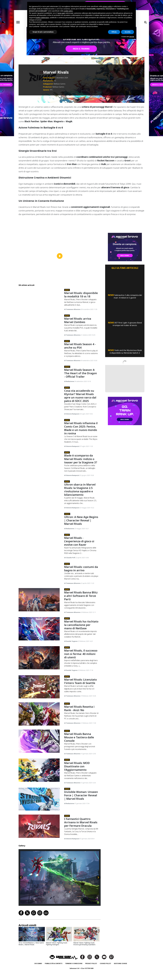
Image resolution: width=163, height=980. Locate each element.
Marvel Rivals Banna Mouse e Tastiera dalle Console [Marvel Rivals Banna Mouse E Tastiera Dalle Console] (79, 752)
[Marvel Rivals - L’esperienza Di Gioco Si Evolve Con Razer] (39, 559)
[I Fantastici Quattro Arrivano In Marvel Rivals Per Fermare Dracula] (39, 842)
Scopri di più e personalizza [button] (43, 32)
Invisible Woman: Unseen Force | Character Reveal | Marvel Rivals (81, 811)
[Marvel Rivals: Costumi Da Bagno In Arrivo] (39, 588)
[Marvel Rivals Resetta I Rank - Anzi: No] (39, 729)
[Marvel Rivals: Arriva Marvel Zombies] (39, 324)
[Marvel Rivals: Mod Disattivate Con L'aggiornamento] (39, 785)
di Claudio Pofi (70, 571)
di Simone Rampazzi (71, 421)
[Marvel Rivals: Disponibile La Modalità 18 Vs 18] (39, 297)
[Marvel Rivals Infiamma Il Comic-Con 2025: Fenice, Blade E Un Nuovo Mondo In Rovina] (39, 438)
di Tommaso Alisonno (72, 306)
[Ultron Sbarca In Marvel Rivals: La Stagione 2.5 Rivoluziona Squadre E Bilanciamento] (39, 499)
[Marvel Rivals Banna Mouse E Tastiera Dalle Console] (39, 756)
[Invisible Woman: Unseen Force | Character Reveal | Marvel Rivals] (39, 814)
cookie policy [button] (68, 11)
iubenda (132, 37)
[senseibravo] (81, 41)
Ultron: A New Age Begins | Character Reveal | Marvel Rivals (81, 528)
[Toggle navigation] (18, 22)
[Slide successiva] (98, 893)
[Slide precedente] (21, 893)
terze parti (61, 13)
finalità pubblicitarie (42, 18)
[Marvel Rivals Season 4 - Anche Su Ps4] (39, 351)
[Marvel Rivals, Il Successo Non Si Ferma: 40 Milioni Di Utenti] (39, 673)
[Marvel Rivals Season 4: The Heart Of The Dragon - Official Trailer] (39, 378)
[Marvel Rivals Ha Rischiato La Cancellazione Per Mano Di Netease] (39, 644)
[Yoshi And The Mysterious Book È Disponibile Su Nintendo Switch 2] (125, 335)
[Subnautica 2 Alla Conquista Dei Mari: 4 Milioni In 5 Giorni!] (125, 280)
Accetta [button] (128, 32)
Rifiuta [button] (114, 32)
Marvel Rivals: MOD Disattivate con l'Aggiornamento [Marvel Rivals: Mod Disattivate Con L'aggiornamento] (77, 781)
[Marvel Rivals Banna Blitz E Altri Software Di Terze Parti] (39, 615)
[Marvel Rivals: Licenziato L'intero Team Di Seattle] (39, 702)
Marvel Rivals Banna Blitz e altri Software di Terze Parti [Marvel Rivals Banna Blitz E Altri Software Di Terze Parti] (81, 611)
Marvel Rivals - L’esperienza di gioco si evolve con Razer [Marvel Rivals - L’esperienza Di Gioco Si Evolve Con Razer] (79, 555)
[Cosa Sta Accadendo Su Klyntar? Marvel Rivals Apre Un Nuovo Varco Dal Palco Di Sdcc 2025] (39, 405)
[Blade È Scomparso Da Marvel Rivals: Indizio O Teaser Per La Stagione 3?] (39, 470)
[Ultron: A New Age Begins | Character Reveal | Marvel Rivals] (39, 532)
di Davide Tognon (71, 657)
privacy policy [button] (107, 6)
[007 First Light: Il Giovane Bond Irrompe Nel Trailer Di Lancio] (125, 307)
